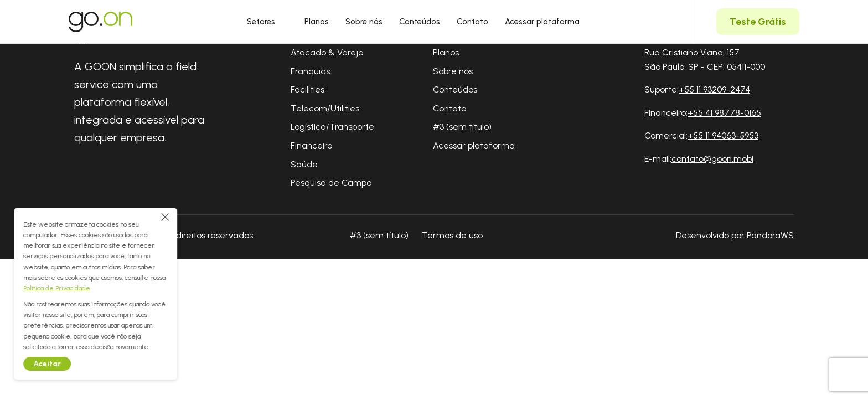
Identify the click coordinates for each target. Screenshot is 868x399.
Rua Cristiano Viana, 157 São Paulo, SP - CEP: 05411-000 (705, 60)
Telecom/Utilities (325, 108)
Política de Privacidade (73, 288)
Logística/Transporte (332, 127)
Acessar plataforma (542, 22)
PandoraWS (770, 236)
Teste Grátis (758, 22)
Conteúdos (420, 22)
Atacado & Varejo (327, 52)
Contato (472, 22)
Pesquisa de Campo (331, 183)
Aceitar (63, 364)
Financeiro (311, 145)
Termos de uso (452, 235)
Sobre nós (364, 22)
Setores (267, 22)
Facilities (308, 89)
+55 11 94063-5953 (723, 135)
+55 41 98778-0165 (724, 113)
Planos (317, 22)
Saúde (304, 164)
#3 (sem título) (462, 127)
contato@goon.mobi (712, 159)
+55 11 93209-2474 (714, 89)
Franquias (310, 71)
